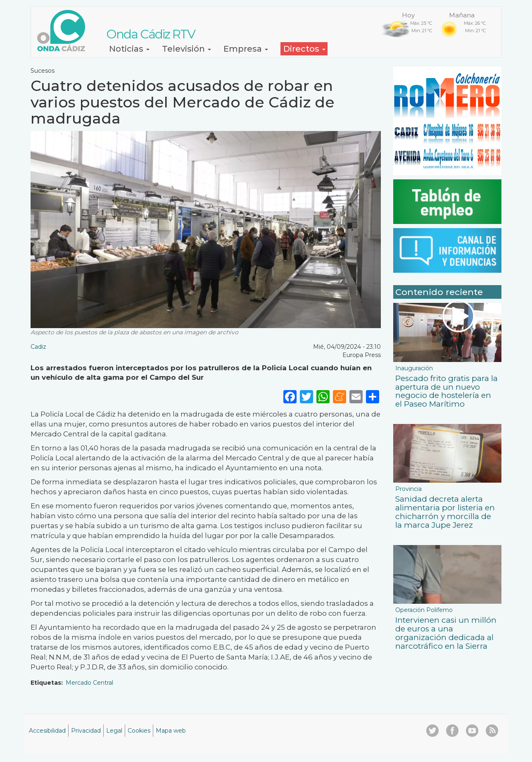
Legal (114, 731)
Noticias (129, 49)
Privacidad (86, 731)
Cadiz (38, 347)
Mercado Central (89, 683)
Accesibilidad (47, 731)
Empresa (246, 49)
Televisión (186, 49)
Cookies (139, 731)
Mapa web (171, 731)
